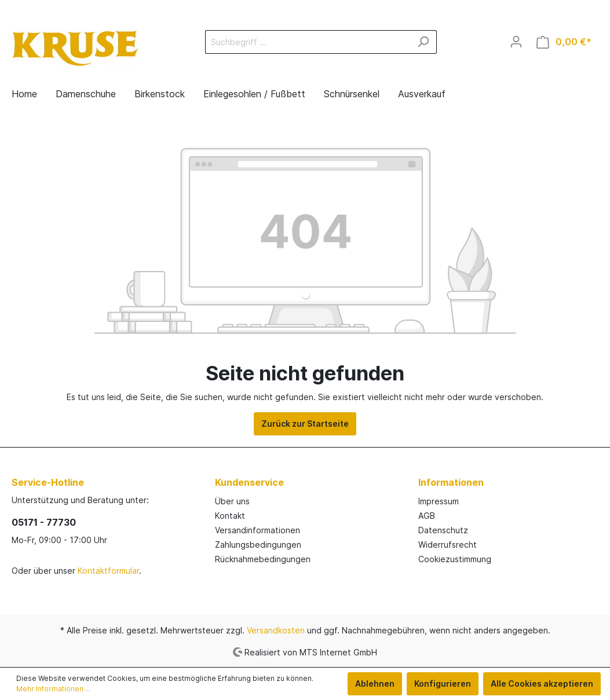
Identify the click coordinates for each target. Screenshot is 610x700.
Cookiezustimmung (455, 559)
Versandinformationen (257, 530)
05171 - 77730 (44, 522)
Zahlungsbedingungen (258, 545)
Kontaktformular (108, 571)
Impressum (439, 501)
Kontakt (230, 516)
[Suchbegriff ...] (308, 42)
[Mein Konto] (516, 42)
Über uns (232, 501)
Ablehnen (375, 683)
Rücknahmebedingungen (263, 559)
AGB (427, 516)
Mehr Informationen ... (53, 689)
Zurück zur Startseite (305, 424)
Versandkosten (276, 630)
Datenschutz (443, 530)
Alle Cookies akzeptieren (542, 683)
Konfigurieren (443, 683)
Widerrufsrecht (448, 545)
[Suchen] (423, 42)
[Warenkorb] (564, 42)
